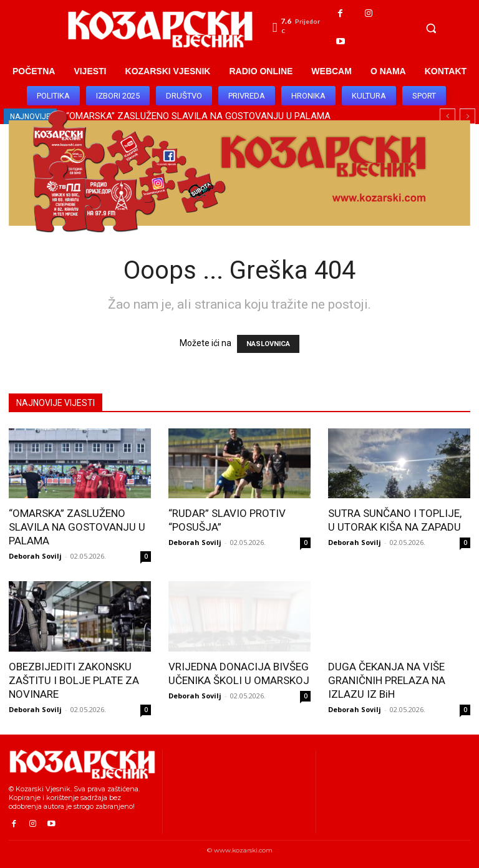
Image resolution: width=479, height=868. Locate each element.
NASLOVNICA (268, 344)
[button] (431, 28)
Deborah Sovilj (35, 556)
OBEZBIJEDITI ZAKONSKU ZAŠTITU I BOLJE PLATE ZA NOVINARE (74, 680)
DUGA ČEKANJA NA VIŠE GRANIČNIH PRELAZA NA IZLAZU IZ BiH (387, 680)
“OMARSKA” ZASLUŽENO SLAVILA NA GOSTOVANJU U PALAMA (77, 527)
